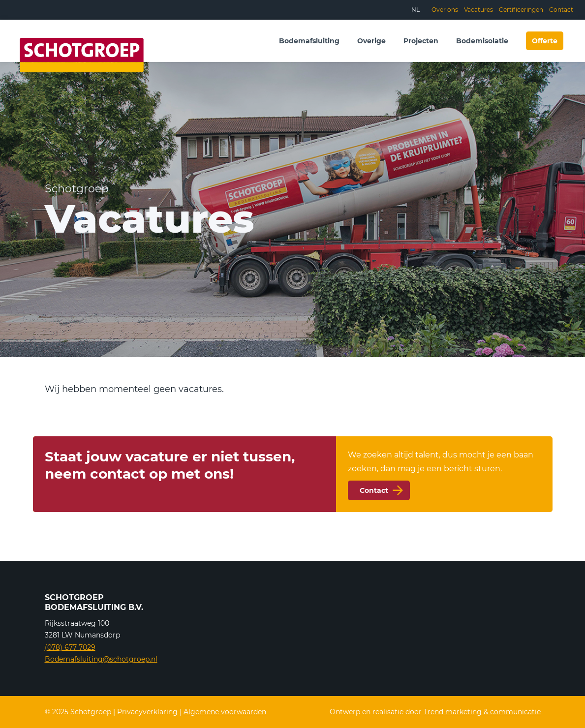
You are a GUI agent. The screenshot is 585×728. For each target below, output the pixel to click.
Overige (371, 41)
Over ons (445, 10)
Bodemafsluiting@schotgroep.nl (101, 659)
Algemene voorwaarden (225, 712)
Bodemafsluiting (309, 41)
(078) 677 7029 (70, 647)
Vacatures (478, 10)
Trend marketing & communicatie (482, 712)
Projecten (421, 41)
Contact (561, 10)
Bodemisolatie (482, 41)
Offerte (545, 41)
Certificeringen (521, 10)
